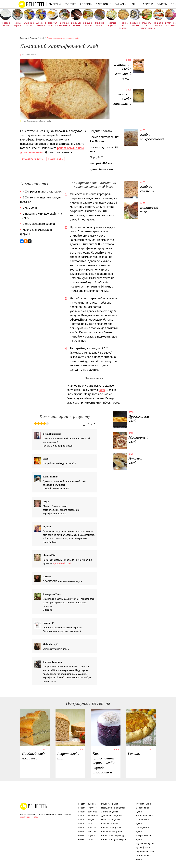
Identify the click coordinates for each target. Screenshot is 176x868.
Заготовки (104, 4)
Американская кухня (143, 837)
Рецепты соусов (86, 835)
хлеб (102, 390)
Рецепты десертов (88, 812)
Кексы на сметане (135, 24)
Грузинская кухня (145, 843)
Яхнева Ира (31, 55)
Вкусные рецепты (110, 824)
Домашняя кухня (145, 816)
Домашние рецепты (33, 159)
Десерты (86, 4)
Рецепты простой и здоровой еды (33, 4)
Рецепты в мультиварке (147, 25)
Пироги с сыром (6, 24)
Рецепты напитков (88, 828)
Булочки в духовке (170, 24)
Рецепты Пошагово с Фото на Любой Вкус (34, 806)
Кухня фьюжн (143, 847)
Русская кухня (143, 804)
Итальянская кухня (143, 822)
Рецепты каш (85, 824)
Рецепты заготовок (88, 816)
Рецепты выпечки (87, 804)
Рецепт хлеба (56, 159)
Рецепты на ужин (110, 804)
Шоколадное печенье (76, 24)
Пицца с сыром (159, 24)
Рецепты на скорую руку (114, 835)
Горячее (71, 4)
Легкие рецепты (110, 812)
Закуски (121, 4)
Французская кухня (143, 830)
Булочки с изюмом (41, 24)
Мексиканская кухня (143, 857)
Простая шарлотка (53, 24)
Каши (134, 4)
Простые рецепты (112, 24)
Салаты (162, 4)
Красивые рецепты (111, 828)
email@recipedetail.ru (29, 817)
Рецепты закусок (87, 820)
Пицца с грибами (88, 24)
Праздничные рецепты (113, 808)
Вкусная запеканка (64, 24)
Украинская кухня (145, 851)
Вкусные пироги (100, 24)
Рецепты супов (86, 839)
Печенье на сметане (123, 25)
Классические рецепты (113, 832)
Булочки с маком (29, 24)
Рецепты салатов (87, 832)
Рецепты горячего (87, 808)
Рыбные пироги (17, 24)
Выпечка (55, 4)
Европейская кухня (143, 810)
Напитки (147, 4)
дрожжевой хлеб (62, 563)
